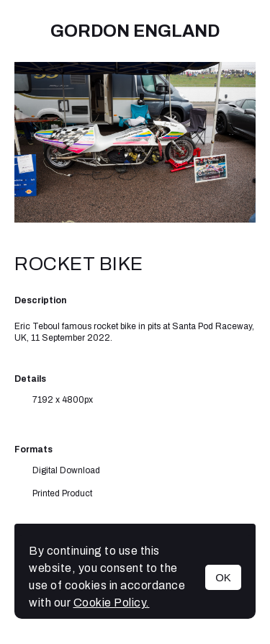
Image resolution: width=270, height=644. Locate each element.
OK (223, 577)
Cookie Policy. (112, 603)
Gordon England (135, 31)
